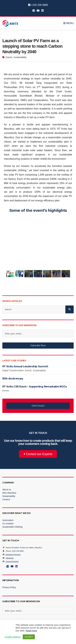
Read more (31, 631)
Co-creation (8, 524)
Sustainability (20, 57)
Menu (68, 23)
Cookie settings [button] (13, 637)
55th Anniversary (13, 379)
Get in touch (38, 406)
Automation (8, 520)
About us (7, 490)
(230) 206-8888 (18, 551)
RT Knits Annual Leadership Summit (25, 366)
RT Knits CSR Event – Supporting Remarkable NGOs (35, 387)
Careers (6, 499)
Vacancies (8, 558)
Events (9, 57)
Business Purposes (11, 554)
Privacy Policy (9, 587)
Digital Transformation (13, 370)
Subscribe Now (38, 345)
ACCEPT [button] (29, 637)
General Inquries (10, 561)
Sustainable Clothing (12, 527)
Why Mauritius (9, 493)
